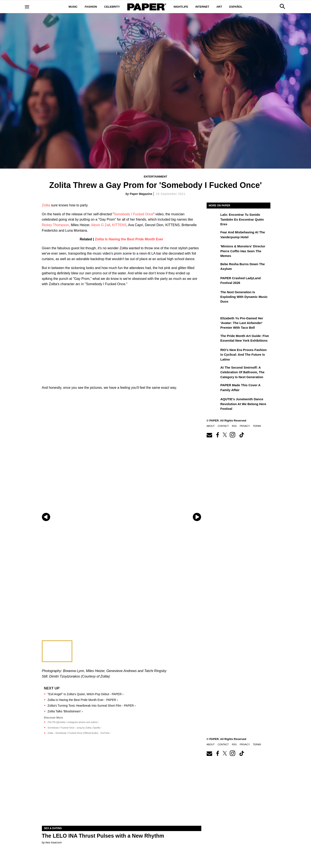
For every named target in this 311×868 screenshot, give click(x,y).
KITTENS (119, 225)
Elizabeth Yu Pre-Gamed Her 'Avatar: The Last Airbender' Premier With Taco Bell (242, 323)
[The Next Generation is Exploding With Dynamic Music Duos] (213, 295)
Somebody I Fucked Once (134, 214)
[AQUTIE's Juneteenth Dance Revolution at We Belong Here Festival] (213, 402)
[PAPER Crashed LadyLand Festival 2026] (213, 281)
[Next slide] (198, 517)
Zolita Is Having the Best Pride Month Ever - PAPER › (83, 700)
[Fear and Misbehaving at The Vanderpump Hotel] (213, 235)
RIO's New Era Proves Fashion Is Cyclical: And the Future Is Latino (244, 355)
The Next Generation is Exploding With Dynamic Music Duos (244, 297)
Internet (202, 7)
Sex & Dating (53, 828)
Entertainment (155, 177)
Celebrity (112, 7)
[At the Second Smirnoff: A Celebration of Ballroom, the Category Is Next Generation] (213, 371)
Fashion (91, 7)
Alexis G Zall (101, 225)
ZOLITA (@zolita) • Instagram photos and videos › (73, 722)
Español (236, 7)
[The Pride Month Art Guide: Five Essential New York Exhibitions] (213, 339)
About (211, 426)
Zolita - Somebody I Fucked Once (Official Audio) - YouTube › (79, 733)
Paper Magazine (141, 194)
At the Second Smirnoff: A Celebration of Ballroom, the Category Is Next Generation (243, 372)
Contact (223, 426)
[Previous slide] (46, 517)
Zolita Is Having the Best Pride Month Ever (129, 239)
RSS (234, 426)
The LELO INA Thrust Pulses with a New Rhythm (103, 836)
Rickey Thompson (55, 225)
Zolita (46, 205)
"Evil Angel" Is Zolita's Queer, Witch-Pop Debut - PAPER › (86, 694)
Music (73, 7)
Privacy (245, 426)
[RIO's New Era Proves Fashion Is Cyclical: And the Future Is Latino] (213, 353)
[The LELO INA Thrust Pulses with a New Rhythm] (122, 786)
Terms (257, 426)
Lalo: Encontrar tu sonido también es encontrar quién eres (242, 219)
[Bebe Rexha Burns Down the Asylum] (213, 267)
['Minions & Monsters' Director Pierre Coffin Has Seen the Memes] (213, 249)
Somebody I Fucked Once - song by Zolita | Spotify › (75, 728)
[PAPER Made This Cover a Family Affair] (213, 388)
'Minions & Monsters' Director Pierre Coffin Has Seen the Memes (243, 251)
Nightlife (181, 7)
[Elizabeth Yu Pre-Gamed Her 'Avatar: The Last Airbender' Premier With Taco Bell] (213, 321)
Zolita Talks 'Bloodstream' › (65, 711)
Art (219, 7)
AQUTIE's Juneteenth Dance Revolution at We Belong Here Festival (243, 404)
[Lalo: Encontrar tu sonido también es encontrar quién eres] (213, 218)
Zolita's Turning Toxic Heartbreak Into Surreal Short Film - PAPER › (92, 706)
